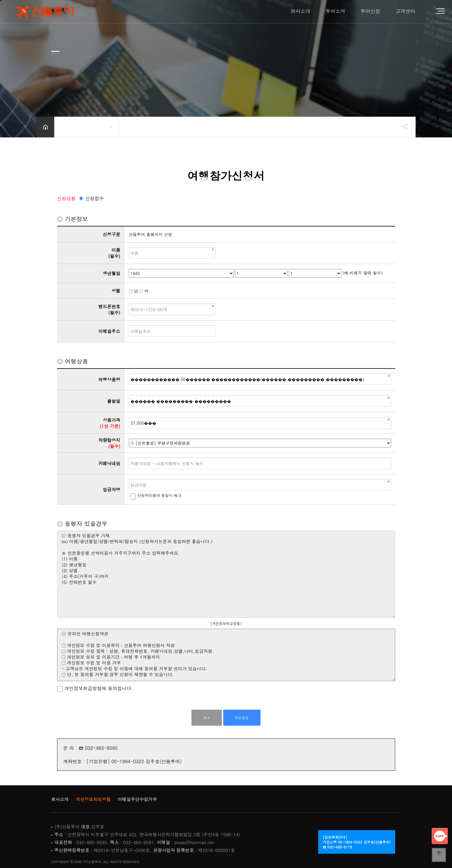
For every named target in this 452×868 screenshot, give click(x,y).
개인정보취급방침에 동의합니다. (95, 688)
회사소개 (300, 11)
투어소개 (335, 11)
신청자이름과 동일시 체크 (159, 495)
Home (51, 12)
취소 (207, 718)
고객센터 (405, 11)
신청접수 (95, 198)
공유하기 (402, 126)
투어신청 (370, 11)
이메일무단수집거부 (137, 799)
